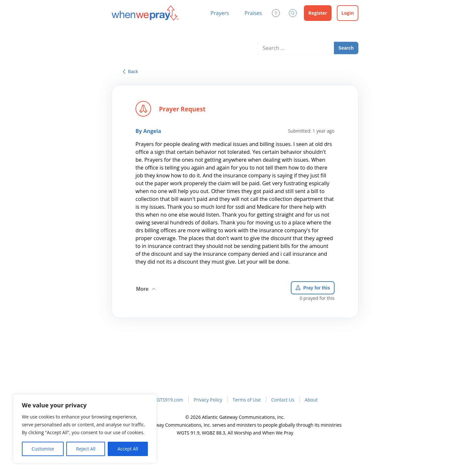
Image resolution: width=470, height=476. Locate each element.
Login (348, 13)
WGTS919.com (168, 400)
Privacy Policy (208, 400)
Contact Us (283, 400)
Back (130, 72)
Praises (253, 13)
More (147, 287)
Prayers (220, 13)
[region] (85, 429)
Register (318, 13)
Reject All (86, 449)
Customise (43, 449)
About (311, 400)
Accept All (128, 449)
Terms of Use (247, 400)
